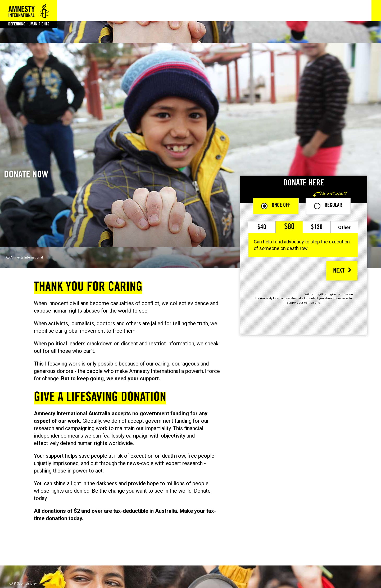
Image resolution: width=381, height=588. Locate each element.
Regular (333, 206)
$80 (289, 227)
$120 (317, 228)
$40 (262, 228)
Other (344, 227)
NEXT (339, 271)
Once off (281, 206)
